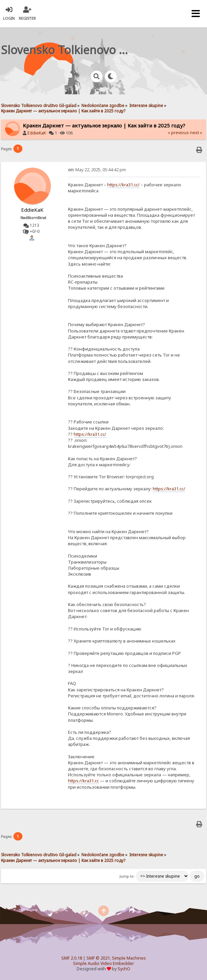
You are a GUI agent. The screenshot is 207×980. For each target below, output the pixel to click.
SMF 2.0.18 (72, 958)
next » (196, 133)
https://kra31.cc (83, 781)
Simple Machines (129, 958)
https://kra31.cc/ (123, 185)
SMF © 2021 (98, 958)
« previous (178, 133)
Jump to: (127, 876)
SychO (124, 969)
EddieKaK (37, 133)
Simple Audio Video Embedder (103, 963)
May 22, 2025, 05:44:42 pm (97, 170)
